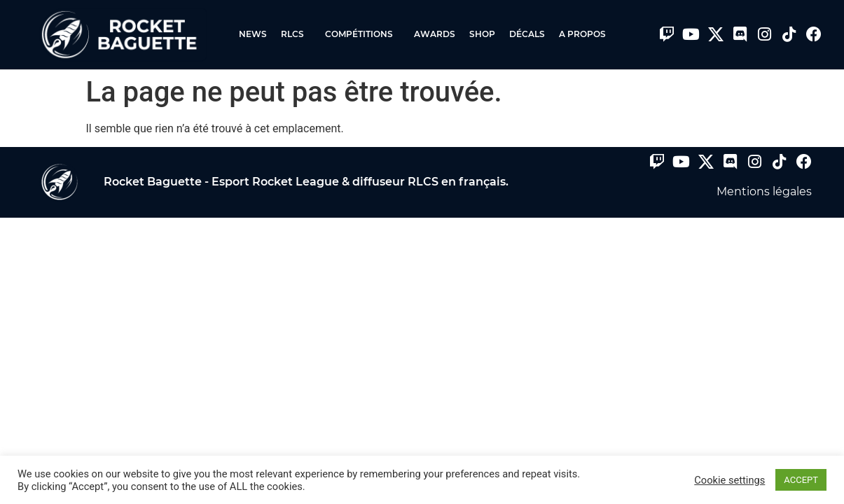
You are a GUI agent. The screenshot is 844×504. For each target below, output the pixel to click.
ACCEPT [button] (801, 480)
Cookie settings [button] (729, 480)
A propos (582, 34)
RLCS (296, 34)
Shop (482, 34)
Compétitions (362, 34)
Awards (435, 34)
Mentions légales (764, 191)
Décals (527, 34)
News (253, 34)
